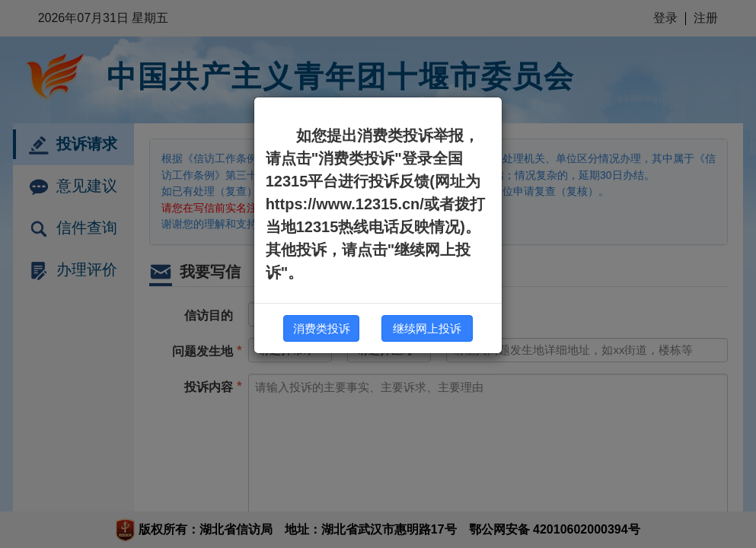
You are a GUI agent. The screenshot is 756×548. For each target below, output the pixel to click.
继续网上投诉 (427, 328)
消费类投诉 (322, 328)
